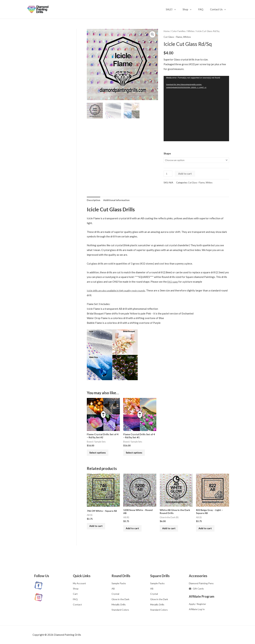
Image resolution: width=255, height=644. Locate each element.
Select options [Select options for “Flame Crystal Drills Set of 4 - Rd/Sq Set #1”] (136, 455)
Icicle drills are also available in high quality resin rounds (118, 291)
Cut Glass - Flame (173, 37)
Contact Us (219, 9)
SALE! (177, 9)
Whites (192, 31)
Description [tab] (94, 200)
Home (167, 31)
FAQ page (173, 282)
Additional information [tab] (118, 200)
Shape (167, 153)
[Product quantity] (168, 174)
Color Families (179, 31)
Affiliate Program (203, 595)
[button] (152, 35)
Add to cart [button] (98, 531)
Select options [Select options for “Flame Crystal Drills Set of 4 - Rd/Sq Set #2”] (100, 455)
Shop (191, 9)
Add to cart (186, 174)
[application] (180, 9)
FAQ (203, 9)
